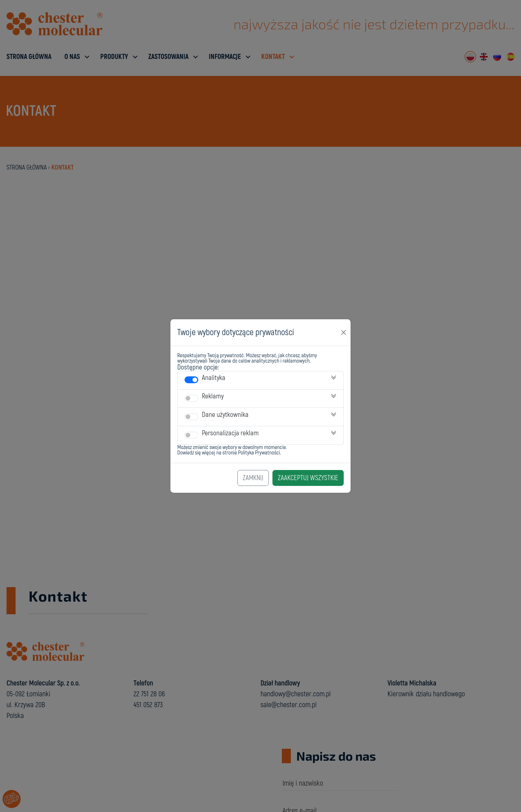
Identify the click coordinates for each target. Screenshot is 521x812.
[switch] (191, 380)
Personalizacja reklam (230, 433)
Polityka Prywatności (259, 453)
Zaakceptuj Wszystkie (308, 478)
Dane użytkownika (225, 415)
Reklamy (213, 396)
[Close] (344, 332)
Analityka (214, 378)
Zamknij (253, 478)
